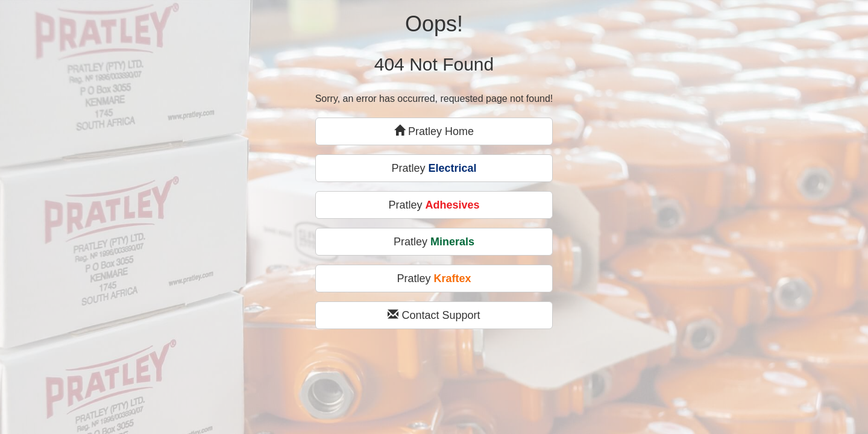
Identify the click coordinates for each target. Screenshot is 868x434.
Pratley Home (434, 131)
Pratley (434, 168)
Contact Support (434, 315)
